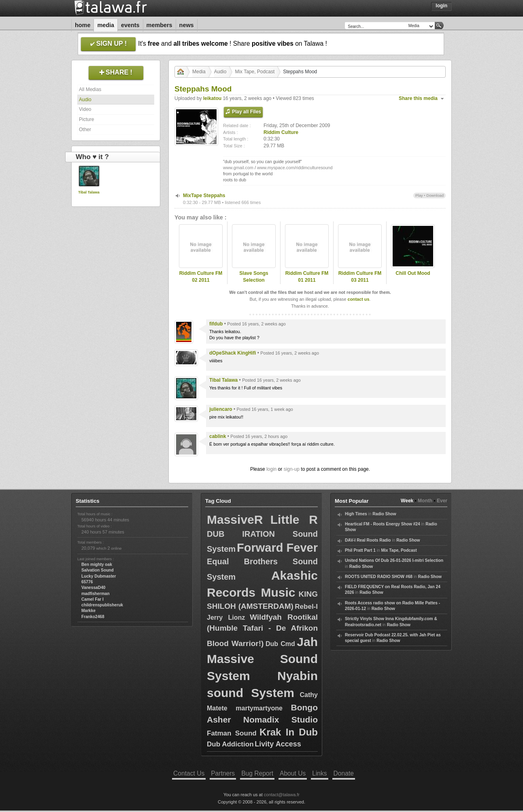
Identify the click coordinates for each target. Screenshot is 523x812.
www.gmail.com (238, 168)
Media (106, 25)
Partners (223, 773)
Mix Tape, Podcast (255, 72)
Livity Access (278, 744)
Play (419, 195)
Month (425, 501)
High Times (356, 514)
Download (435, 195)
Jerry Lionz (226, 618)
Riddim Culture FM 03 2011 (360, 277)
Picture (86, 119)
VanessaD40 (93, 588)
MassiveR (235, 520)
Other (85, 130)
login (271, 469)
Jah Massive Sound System (262, 659)
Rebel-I (306, 607)
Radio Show (384, 514)
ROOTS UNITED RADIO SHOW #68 (379, 577)
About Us (293, 773)
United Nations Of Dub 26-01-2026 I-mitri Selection (394, 560)
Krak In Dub (289, 732)
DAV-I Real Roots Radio (368, 540)
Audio (85, 100)
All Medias (90, 89)
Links (319, 773)
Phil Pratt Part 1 (360, 550)
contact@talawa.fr (282, 795)
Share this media (418, 98)
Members (159, 25)
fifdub (216, 324)
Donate (344, 773)
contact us (358, 299)
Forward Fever (277, 548)
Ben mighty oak (97, 564)
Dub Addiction (230, 744)
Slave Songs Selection (254, 277)
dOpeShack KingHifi (233, 353)
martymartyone (259, 708)
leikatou (212, 98)
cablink (218, 436)
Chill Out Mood (413, 273)
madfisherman (96, 594)
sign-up (292, 469)
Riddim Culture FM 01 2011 (307, 277)
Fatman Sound (232, 733)
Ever (442, 501)
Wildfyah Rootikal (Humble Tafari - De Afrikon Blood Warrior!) (262, 630)
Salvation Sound (98, 570)
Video (85, 109)
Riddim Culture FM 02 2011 (201, 277)
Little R (294, 520)
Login (441, 6)
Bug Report (257, 773)
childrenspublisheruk (102, 605)
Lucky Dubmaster (99, 576)
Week (407, 501)
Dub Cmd (280, 644)
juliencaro (221, 409)
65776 (87, 582)
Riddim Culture (281, 132)
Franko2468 (93, 617)
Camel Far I (92, 599)
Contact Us (189, 773)
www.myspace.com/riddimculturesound (295, 168)
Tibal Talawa (89, 192)
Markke (88, 611)
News (187, 25)
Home (83, 25)
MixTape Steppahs (204, 196)
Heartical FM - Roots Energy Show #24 (383, 524)
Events (130, 25)
